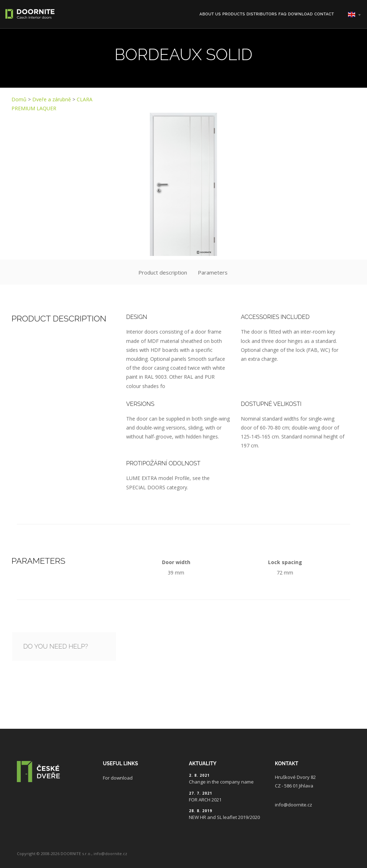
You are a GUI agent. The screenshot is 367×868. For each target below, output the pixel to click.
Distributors (262, 14)
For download (118, 778)
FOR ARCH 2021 (205, 800)
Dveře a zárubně (52, 99)
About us (210, 14)
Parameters (213, 272)
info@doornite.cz (294, 805)
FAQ (283, 14)
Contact (324, 14)
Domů (19, 99)
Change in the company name (221, 782)
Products (234, 14)
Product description (163, 272)
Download (301, 14)
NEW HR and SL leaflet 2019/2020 (224, 817)
